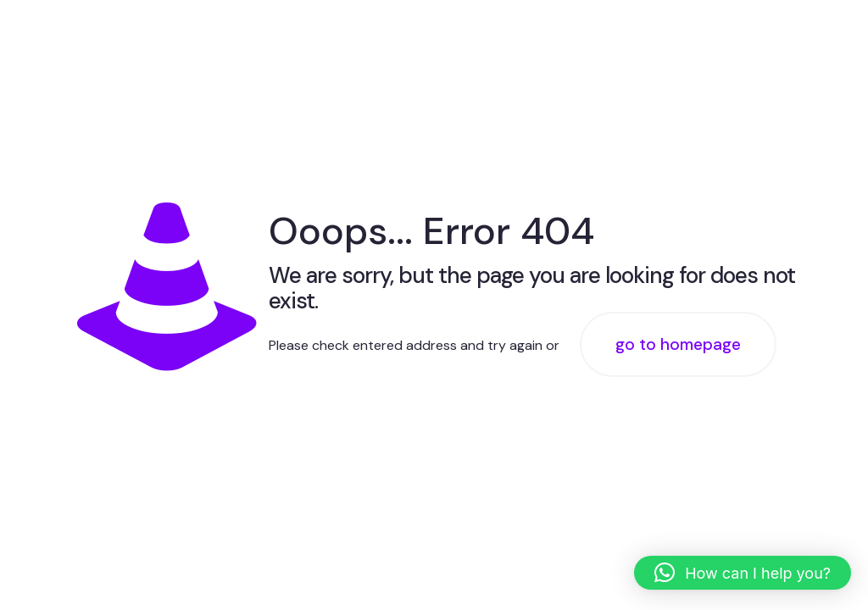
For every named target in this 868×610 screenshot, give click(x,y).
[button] (743, 573)
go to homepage (678, 344)
